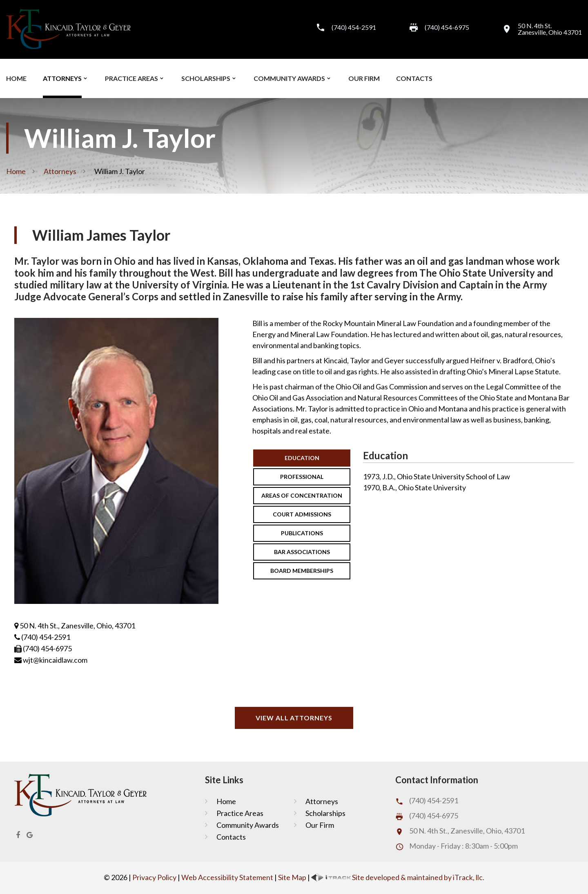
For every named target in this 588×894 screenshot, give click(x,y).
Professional (302, 477)
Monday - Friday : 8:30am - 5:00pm (463, 846)
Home (16, 78)
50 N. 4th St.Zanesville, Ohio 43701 (550, 29)
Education (302, 458)
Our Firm (364, 78)
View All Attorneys (294, 718)
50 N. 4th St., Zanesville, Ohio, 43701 (75, 626)
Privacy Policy (154, 877)
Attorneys (62, 78)
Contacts (414, 78)
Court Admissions (302, 514)
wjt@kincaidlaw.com (51, 660)
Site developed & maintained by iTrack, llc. (398, 877)
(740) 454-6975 (434, 816)
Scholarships (206, 78)
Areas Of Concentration (302, 495)
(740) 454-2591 (354, 27)
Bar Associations (302, 552)
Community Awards (289, 78)
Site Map (292, 877)
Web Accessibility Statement (227, 877)
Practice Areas (131, 78)
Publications (302, 533)
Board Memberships (302, 571)
